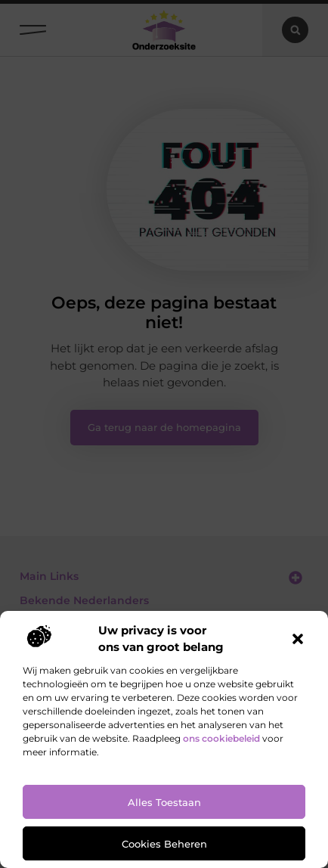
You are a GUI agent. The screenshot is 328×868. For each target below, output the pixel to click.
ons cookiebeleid (221, 738)
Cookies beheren (164, 844)
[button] (298, 639)
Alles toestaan (164, 802)
